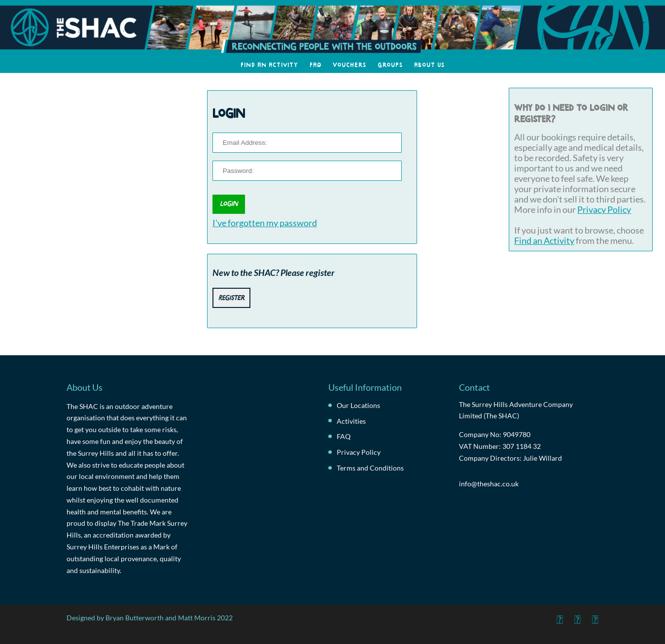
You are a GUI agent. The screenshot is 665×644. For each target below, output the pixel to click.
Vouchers (350, 64)
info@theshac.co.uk (489, 484)
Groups (390, 64)
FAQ (315, 64)
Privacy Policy (604, 210)
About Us (429, 64)
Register (231, 297)
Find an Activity (269, 64)
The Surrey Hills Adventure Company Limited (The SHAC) (516, 410)
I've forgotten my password (265, 223)
